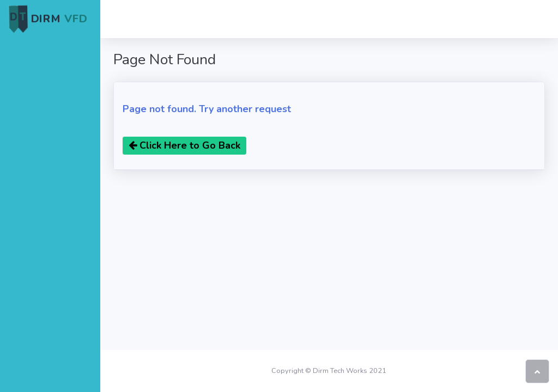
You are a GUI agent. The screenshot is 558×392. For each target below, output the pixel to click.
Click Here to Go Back (184, 145)
